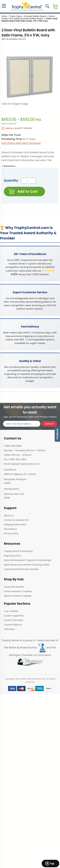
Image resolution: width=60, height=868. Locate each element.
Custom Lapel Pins (14, 616)
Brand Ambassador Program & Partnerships (28, 560)
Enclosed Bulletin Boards (35, 16)
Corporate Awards (14, 587)
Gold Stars (9, 629)
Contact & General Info (16, 520)
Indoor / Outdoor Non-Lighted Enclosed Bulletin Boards (29, 17)
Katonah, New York (14, 494)
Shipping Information (15, 525)
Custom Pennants (14, 620)
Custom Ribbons (13, 625)
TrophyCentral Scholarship (18, 551)
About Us (9, 516)
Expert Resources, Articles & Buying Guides (27, 565)
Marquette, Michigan (15, 479)
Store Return (10, 529)
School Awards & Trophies (18, 591)
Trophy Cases (15, 16)
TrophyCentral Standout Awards (21, 569)
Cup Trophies (11, 611)
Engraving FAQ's (12, 556)
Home (4, 16)
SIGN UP (49, 424)
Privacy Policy (11, 534)
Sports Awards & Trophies (18, 596)
